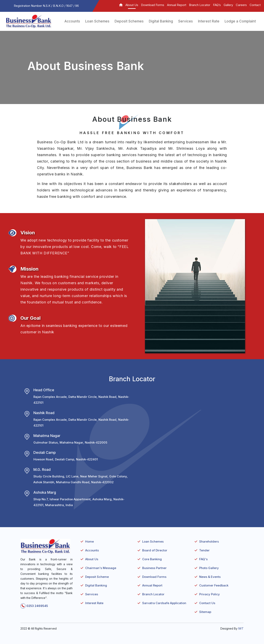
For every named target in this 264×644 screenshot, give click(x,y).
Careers (241, 5)
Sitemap (205, 612)
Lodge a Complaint (240, 21)
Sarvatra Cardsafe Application (164, 603)
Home (89, 541)
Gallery (228, 5)
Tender (204, 550)
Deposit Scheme (97, 577)
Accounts (72, 21)
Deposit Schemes (129, 21)
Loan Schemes (97, 21)
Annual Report (177, 5)
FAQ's (203, 559)
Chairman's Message (101, 568)
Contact (255, 5)
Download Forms (153, 5)
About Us (132, 5)
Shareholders (209, 541)
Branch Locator (200, 5)
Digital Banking (161, 21)
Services (185, 21)
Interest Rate (209, 21)
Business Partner (154, 568)
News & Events (210, 577)
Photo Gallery (209, 568)
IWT (241, 628)
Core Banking (152, 559)
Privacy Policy (209, 594)
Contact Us (207, 603)
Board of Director (155, 550)
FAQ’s (217, 5)
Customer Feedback (214, 585)
